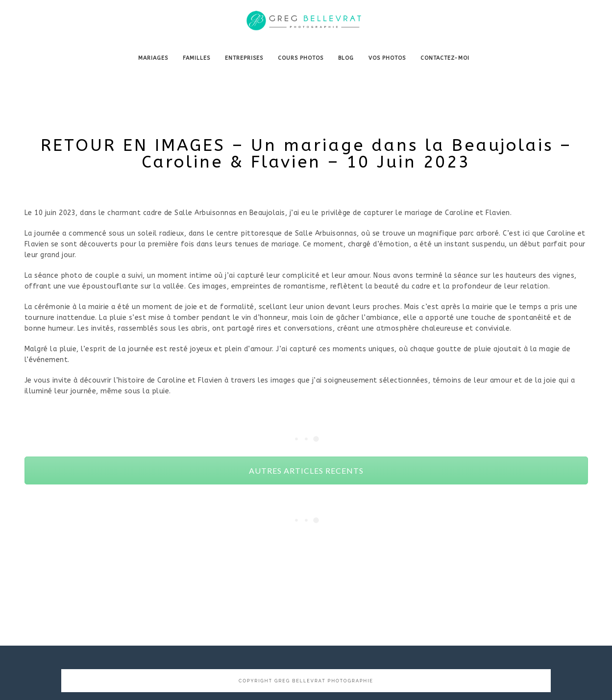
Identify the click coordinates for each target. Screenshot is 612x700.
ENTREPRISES (244, 58)
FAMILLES (196, 58)
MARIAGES (153, 58)
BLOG (346, 58)
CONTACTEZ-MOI (445, 58)
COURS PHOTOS (301, 58)
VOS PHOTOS (387, 58)
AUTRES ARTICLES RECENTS (306, 471)
